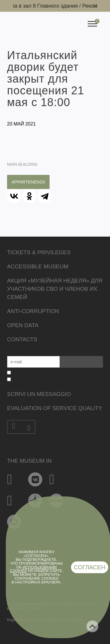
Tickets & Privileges (39, 252)
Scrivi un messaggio (39, 394)
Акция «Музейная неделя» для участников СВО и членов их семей (55, 289)
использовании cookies (33, 569)
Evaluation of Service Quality (55, 408)
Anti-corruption (33, 311)
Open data (23, 325)
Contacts (22, 339)
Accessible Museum (38, 266)
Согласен (90, 567)
